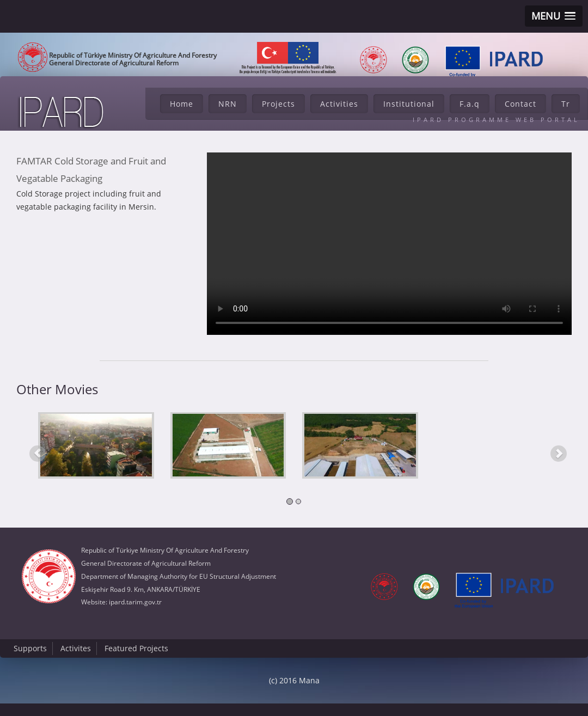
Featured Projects (136, 648)
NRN (228, 104)
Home (182, 104)
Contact (520, 104)
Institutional (409, 104)
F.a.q (470, 104)
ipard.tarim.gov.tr (135, 602)
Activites (76, 648)
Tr (566, 104)
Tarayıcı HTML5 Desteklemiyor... (389, 244)
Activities (339, 104)
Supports (30, 648)
